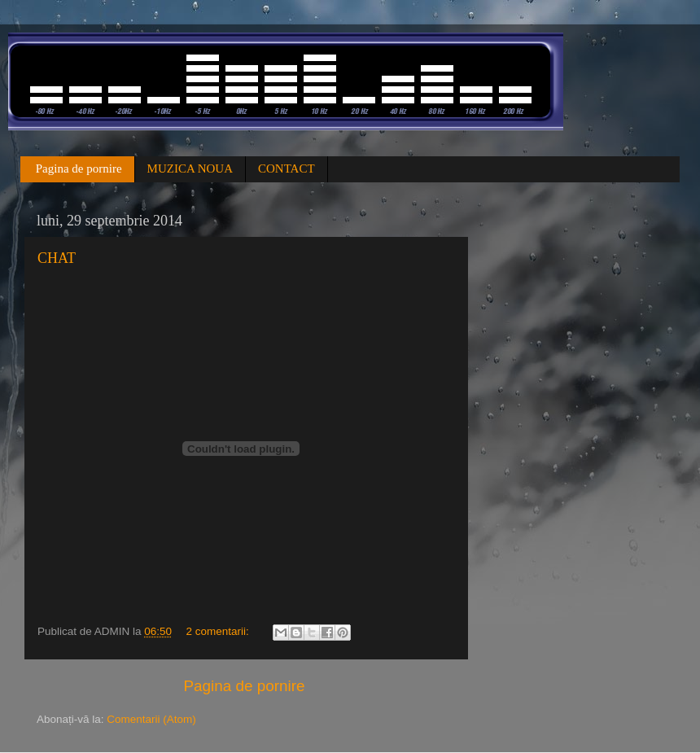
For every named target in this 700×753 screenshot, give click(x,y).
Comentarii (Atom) (151, 719)
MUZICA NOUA (190, 169)
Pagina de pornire (79, 169)
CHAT (57, 258)
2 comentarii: (219, 631)
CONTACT (287, 169)
